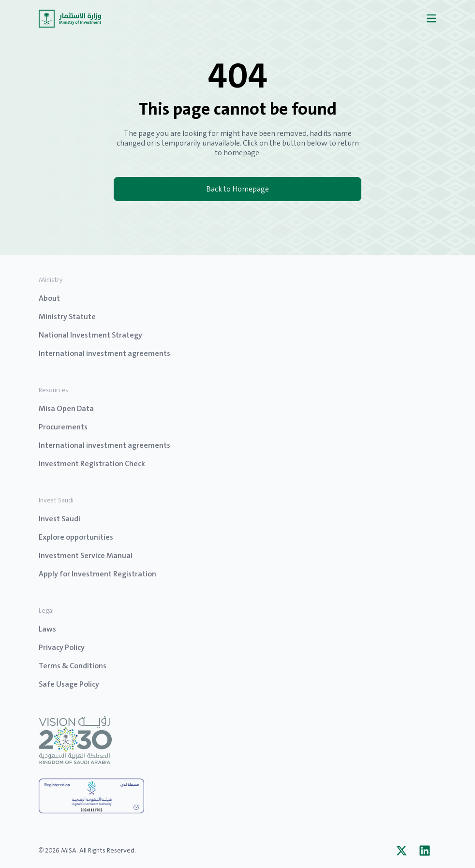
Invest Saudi (59, 519)
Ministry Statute (67, 316)
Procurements (63, 427)
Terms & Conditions (73, 666)
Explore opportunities (76, 537)
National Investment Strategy (90, 335)
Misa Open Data (66, 408)
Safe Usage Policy (69, 684)
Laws (47, 629)
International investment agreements (104, 353)
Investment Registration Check (92, 463)
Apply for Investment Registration (97, 574)
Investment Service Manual (86, 555)
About (49, 298)
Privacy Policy (62, 647)
